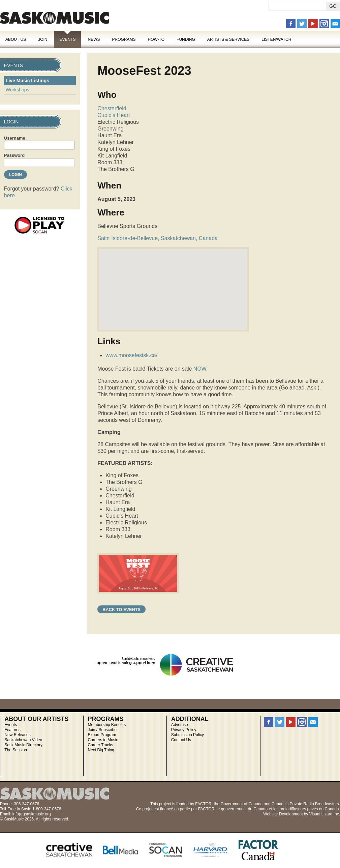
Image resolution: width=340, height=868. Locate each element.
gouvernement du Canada (244, 809)
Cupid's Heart (114, 115)
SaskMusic (54, 18)
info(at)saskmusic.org (32, 814)
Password (14, 155)
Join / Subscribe (102, 730)
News (94, 39)
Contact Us (181, 740)
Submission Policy (188, 735)
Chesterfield (112, 108)
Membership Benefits (107, 725)
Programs (124, 39)
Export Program (102, 735)
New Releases (17, 735)
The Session (16, 750)
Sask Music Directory (23, 745)
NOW (200, 369)
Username (15, 138)
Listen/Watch (276, 39)
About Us (16, 39)
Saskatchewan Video (23, 740)
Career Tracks (101, 745)
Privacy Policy (184, 730)
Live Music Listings (27, 81)
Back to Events (121, 610)
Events (67, 39)
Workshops (18, 90)
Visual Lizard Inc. (325, 814)
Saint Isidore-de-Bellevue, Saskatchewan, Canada (158, 238)
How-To (156, 39)
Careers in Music (103, 740)
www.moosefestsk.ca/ (131, 355)
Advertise (180, 725)
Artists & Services (228, 39)
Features (12, 730)
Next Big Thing (101, 750)
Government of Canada (241, 804)
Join (43, 39)
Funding (186, 39)
